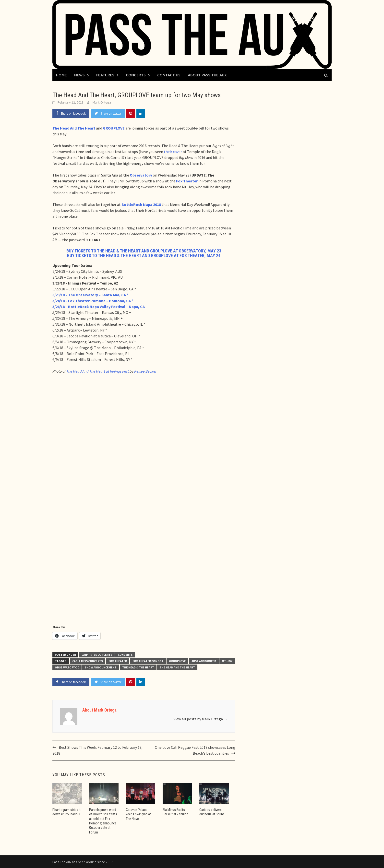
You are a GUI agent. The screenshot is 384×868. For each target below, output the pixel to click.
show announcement (101, 667)
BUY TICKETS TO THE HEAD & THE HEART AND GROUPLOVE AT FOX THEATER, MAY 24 (144, 256)
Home (61, 75)
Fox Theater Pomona (148, 661)
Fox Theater (118, 661)
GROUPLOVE (177, 661)
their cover (173, 152)
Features (105, 75)
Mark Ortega (102, 102)
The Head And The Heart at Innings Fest (98, 371)
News (79, 75)
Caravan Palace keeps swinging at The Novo (138, 814)
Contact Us (169, 75)
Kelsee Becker (145, 371)
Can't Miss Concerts (97, 655)
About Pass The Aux (207, 75)
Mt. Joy (227, 661)
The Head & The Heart (138, 667)
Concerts (136, 75)
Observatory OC (67, 667)
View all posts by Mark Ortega (200, 719)
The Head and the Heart (177, 667)
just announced (204, 661)
